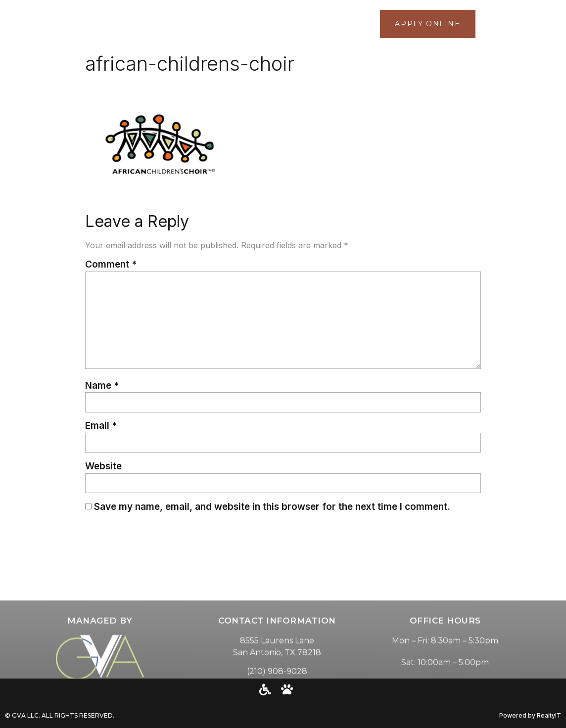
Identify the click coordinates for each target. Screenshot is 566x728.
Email (101, 426)
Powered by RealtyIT (530, 715)
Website (103, 466)
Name (102, 386)
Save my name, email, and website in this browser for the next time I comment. (272, 507)
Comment (111, 264)
